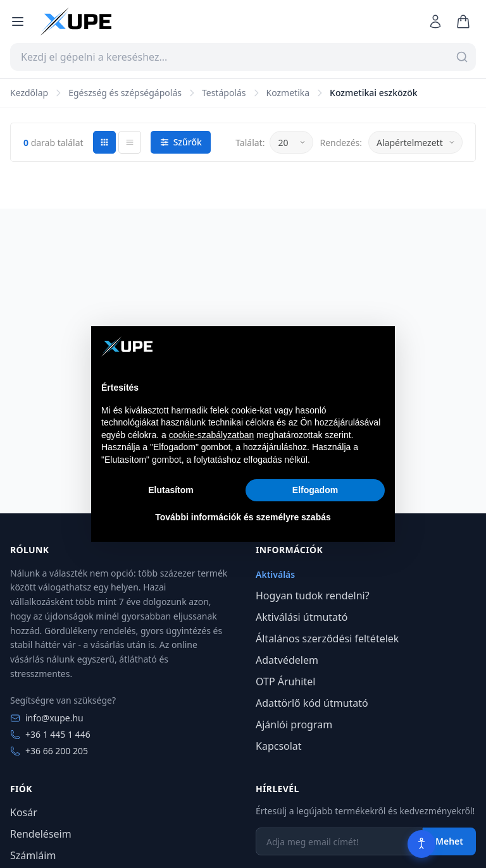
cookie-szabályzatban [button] (212, 435)
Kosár (24, 812)
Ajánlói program (294, 724)
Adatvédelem (287, 660)
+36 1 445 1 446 (50, 734)
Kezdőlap (29, 93)
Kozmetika (288, 93)
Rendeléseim (41, 834)
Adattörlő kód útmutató (312, 703)
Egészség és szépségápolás (125, 93)
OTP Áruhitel (285, 682)
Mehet (449, 841)
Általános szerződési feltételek (327, 639)
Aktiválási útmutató (302, 617)
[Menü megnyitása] (18, 21)
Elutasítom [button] (171, 490)
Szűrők (181, 142)
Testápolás (224, 93)
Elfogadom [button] (315, 490)
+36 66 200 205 (49, 751)
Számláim (33, 855)
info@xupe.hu (47, 718)
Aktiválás (275, 574)
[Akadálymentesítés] (421, 844)
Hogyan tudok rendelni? (313, 596)
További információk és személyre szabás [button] (243, 517)
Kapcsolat (279, 746)
